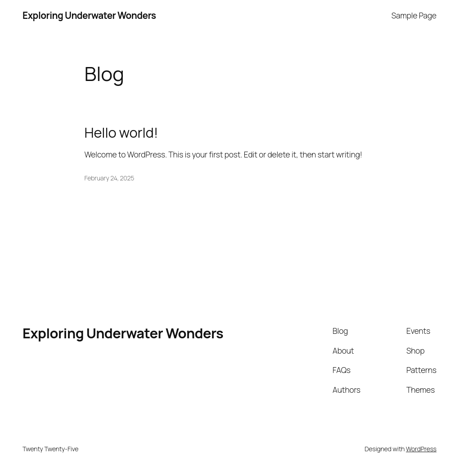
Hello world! (121, 132)
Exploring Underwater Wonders (89, 15)
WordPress (421, 449)
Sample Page (414, 15)
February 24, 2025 (110, 178)
